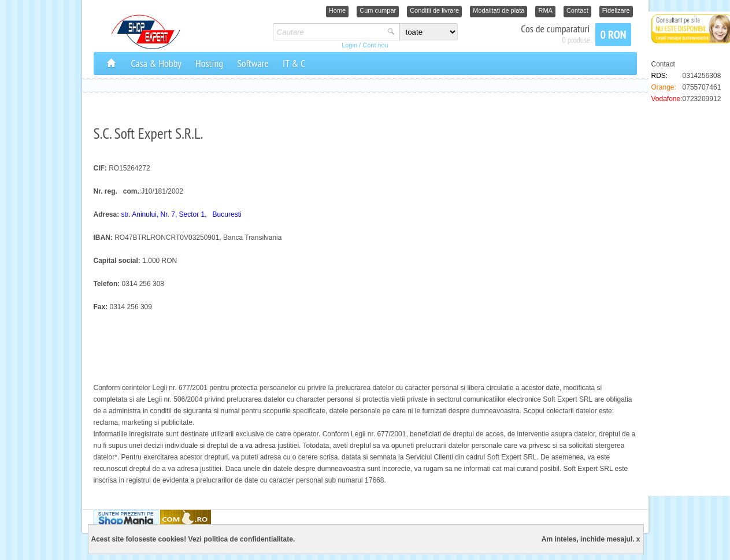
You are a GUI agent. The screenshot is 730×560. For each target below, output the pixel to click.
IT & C (294, 63)
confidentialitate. (267, 539)
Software (253, 63)
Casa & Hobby (157, 63)
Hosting (209, 63)
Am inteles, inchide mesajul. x (591, 539)
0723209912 (702, 99)
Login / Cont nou (365, 45)
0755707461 (702, 87)
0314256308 (702, 76)
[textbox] (329, 32)
